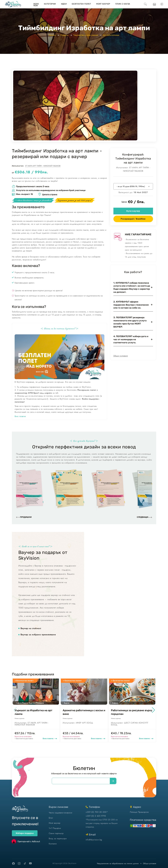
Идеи (64, 4)
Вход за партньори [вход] (58, 838)
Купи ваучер (133, 211)
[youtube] (31, 864)
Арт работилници (111, 35)
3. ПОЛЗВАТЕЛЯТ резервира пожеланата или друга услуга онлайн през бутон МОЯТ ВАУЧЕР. (130, 322)
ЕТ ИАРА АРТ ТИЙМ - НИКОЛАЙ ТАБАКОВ (43, 166)
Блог (51, 818)
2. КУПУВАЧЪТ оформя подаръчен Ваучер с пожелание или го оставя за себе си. (131, 305)
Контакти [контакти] (53, 844)
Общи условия (121, 356)
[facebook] (13, 864)
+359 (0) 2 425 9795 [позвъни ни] (96, 816)
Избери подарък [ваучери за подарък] (25, 833)
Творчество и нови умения (86, 35)
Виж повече (20, 416)
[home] (13, 4)
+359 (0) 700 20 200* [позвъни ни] (97, 812)
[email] (81, 781)
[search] (145, 4)
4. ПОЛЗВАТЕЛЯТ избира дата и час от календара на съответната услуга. (131, 339)
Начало (52, 35)
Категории (50, 4)
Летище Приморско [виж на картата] (139, 812)
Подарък (64, 35)
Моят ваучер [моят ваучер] (55, 823)
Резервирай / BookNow (133, 219)
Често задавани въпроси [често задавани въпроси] (61, 813)
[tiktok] (25, 863)
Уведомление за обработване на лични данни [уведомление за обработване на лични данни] (118, 863)
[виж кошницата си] (154, 4)
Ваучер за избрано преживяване (38, 635)
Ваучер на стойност (31, 628)
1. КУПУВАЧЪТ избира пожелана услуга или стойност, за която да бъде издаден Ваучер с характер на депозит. (132, 287)
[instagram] (19, 864)
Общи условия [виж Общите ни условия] (150, 863)
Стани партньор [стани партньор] (56, 833)
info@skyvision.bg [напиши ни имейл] (94, 840)
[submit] (113, 781)
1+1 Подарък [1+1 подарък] (55, 828)
